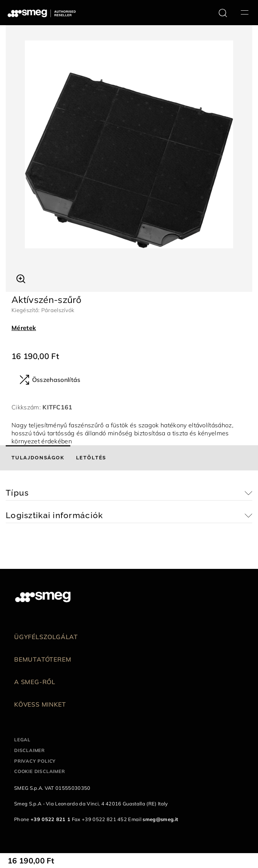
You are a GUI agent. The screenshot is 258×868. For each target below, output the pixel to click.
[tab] (38, 458)
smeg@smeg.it (160, 819)
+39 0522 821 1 (50, 819)
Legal (22, 740)
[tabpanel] (129, 144)
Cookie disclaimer (40, 771)
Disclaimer (29, 750)
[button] (21, 278)
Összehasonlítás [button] (50, 380)
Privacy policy (35, 761)
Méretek (24, 328)
